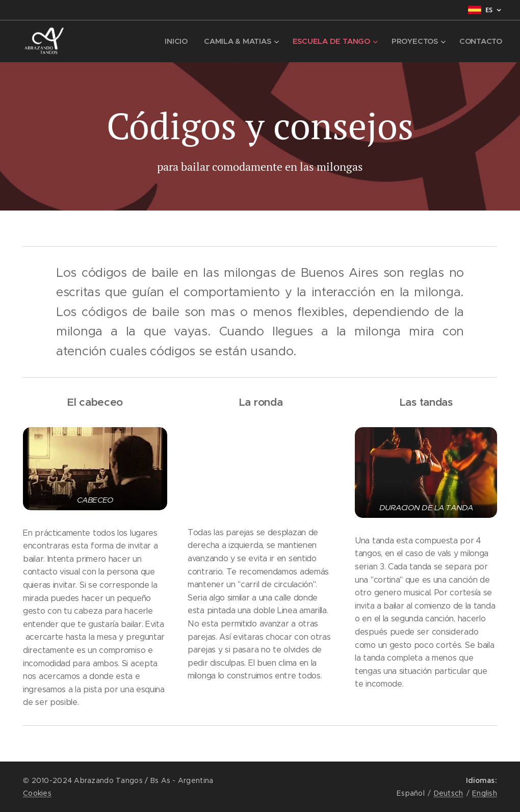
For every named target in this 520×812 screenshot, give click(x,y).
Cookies (37, 793)
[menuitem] (175, 41)
